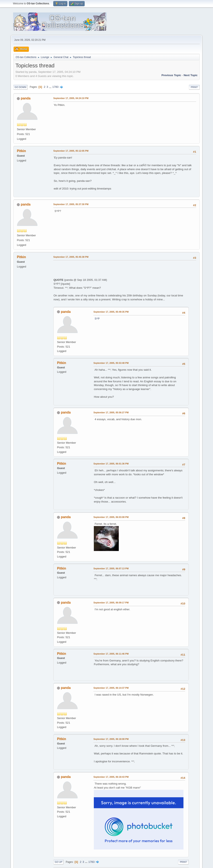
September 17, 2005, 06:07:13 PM (111, 568)
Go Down (20, 87)
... (51, 87)
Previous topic (171, 75)
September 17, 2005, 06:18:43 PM (111, 777)
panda (26, 98)
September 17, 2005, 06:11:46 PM (111, 654)
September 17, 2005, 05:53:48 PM (111, 363)
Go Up (58, 862)
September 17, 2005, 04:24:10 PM (71, 98)
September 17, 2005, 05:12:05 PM (71, 151)
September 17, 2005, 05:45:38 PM (71, 257)
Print (194, 87)
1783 (56, 87)
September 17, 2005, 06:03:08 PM (111, 517)
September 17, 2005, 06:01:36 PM (111, 464)
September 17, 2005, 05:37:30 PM (71, 204)
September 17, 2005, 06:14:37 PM (111, 688)
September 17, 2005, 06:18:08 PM (111, 739)
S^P (97, 319)
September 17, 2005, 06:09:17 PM (111, 603)
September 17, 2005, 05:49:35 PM (111, 312)
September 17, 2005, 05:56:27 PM (111, 412)
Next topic (191, 75)
